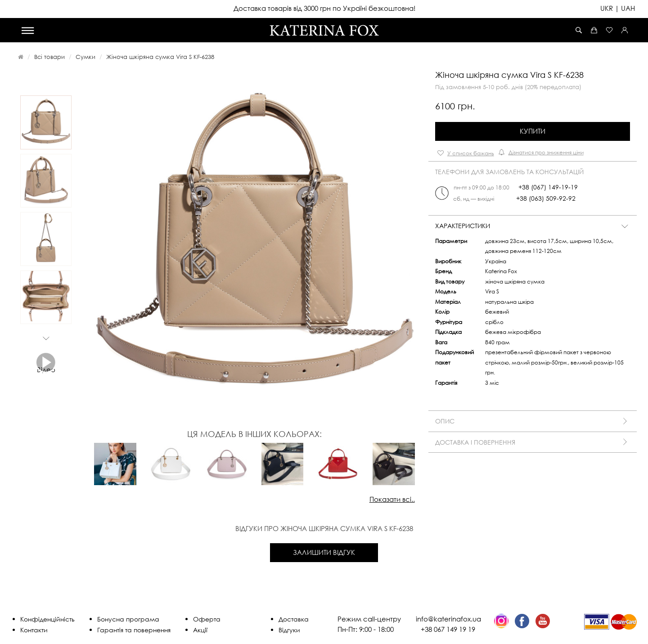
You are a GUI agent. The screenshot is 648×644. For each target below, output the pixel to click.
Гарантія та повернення (134, 630)
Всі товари (49, 57)
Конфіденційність (47, 619)
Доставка (294, 619)
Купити (533, 131)
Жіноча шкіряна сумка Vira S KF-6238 (160, 57)
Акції (200, 630)
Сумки (85, 57)
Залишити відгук (324, 552)
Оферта (207, 619)
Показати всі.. (392, 499)
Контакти (34, 630)
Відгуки (289, 630)
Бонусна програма (128, 619)
